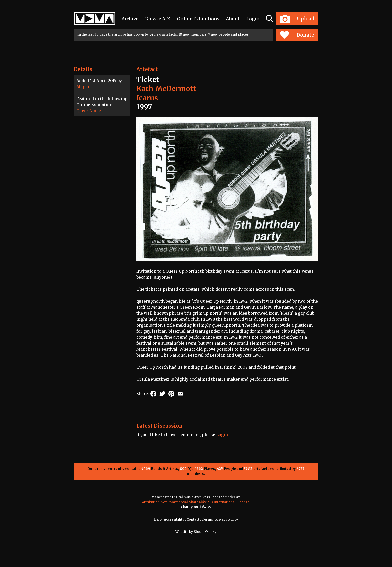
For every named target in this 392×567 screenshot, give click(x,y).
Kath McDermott (166, 89)
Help (158, 520)
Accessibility (174, 520)
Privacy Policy (227, 520)
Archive (130, 19)
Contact (193, 520)
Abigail (84, 87)
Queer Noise (89, 111)
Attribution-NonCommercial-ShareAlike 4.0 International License (196, 502)
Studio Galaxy (205, 532)
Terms (207, 520)
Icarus (147, 98)
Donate (297, 35)
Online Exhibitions (198, 19)
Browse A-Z (158, 19)
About (233, 19)
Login (253, 19)
